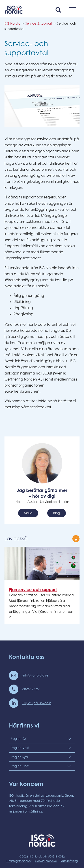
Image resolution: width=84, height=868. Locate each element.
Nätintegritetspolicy (19, 861)
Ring (57, 513)
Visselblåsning (69, 861)
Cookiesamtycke (46, 861)
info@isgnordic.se (35, 675)
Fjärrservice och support (33, 589)
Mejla (28, 513)
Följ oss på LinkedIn (37, 703)
